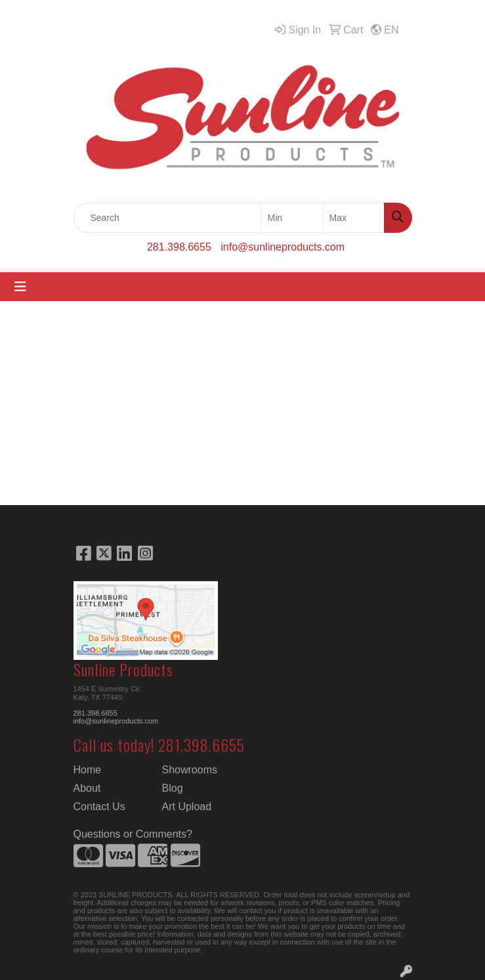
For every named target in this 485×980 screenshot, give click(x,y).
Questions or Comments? (133, 834)
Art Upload (187, 806)
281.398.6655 (179, 247)
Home (88, 770)
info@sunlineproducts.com (283, 247)
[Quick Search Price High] (353, 218)
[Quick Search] (167, 218)
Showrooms (190, 770)
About (87, 788)
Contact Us (99, 806)
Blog (173, 788)
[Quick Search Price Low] (292, 218)
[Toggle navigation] (20, 287)
